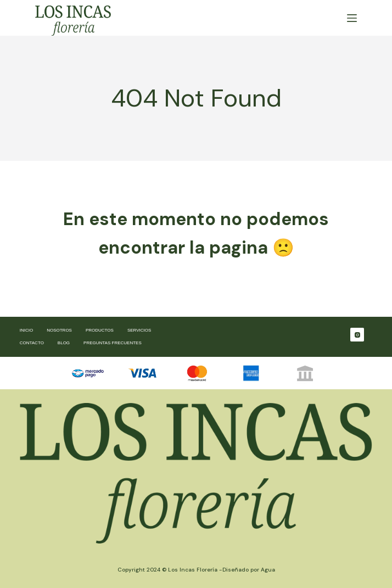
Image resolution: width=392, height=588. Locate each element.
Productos (100, 330)
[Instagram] (357, 335)
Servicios (139, 330)
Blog (64, 343)
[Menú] (352, 18)
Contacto (32, 343)
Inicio (26, 330)
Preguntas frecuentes (113, 343)
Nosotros (59, 330)
